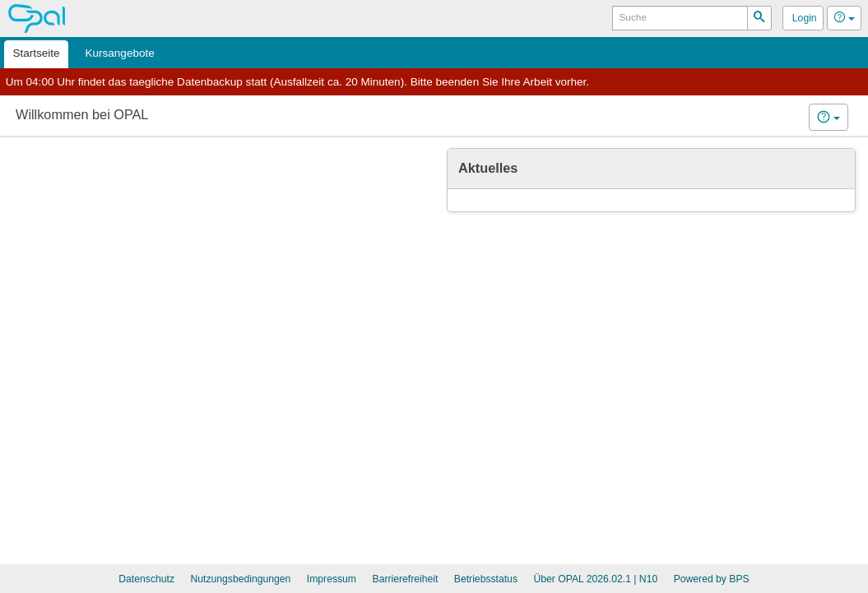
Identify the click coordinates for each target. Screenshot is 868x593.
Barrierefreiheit (406, 579)
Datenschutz (146, 579)
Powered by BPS (712, 579)
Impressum (332, 579)
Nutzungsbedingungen (240, 579)
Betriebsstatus (486, 579)
